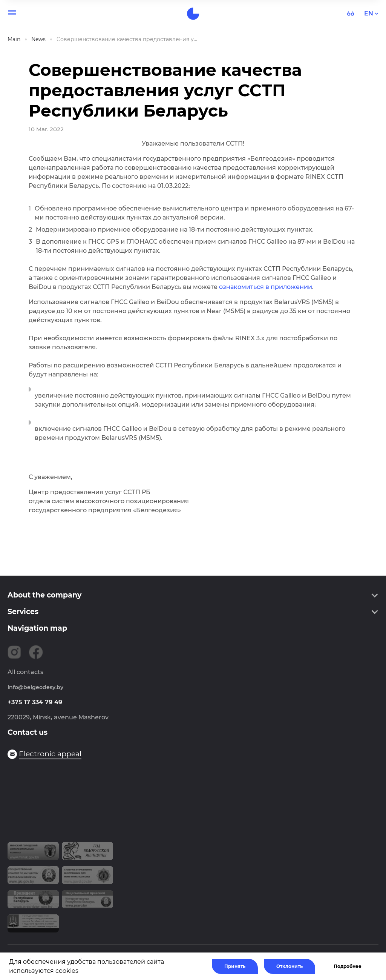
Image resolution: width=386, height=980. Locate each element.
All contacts (25, 672)
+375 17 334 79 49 (35, 702)
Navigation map (37, 628)
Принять (235, 966)
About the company (44, 595)
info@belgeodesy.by (35, 687)
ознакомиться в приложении (266, 287)
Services (23, 612)
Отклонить (289, 966)
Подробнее (348, 966)
